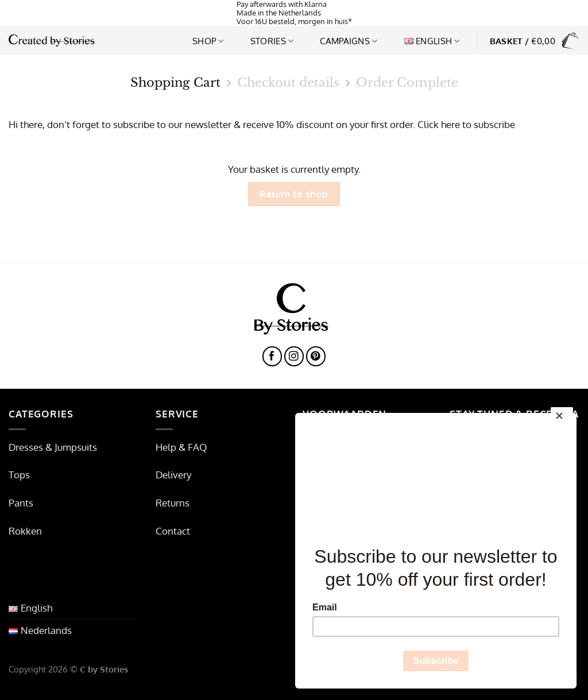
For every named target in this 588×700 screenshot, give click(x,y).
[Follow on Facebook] (272, 356)
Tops (19, 475)
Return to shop (294, 194)
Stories (272, 41)
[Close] (562, 419)
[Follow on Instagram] (294, 356)
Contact (173, 531)
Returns (173, 503)
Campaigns (349, 41)
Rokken (25, 531)
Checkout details (288, 83)
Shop (208, 41)
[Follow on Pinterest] (316, 356)
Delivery (173, 475)
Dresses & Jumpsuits (53, 447)
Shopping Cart (175, 83)
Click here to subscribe (466, 124)
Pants (21, 503)
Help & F (174, 447)
